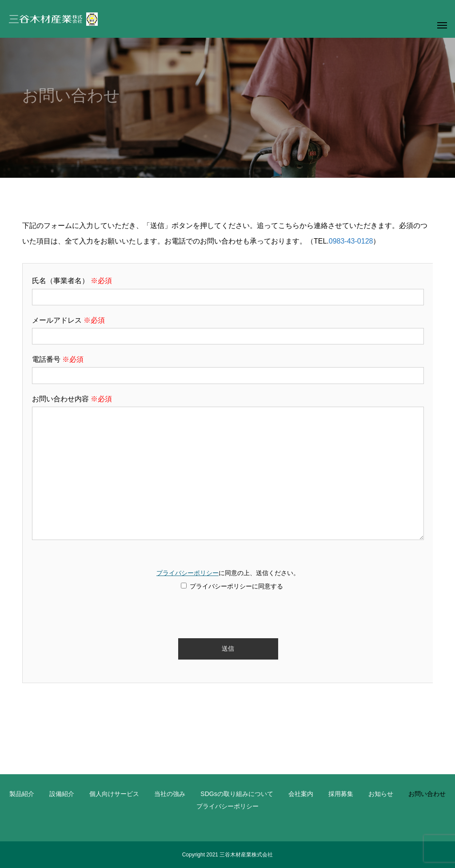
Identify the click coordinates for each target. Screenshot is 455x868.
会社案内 (301, 794)
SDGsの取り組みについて (237, 794)
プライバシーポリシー (188, 573)
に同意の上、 (228, 580)
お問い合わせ (427, 794)
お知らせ (381, 794)
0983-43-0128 (351, 241)
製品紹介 (22, 794)
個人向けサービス (114, 794)
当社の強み (170, 794)
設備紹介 (62, 794)
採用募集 (341, 794)
